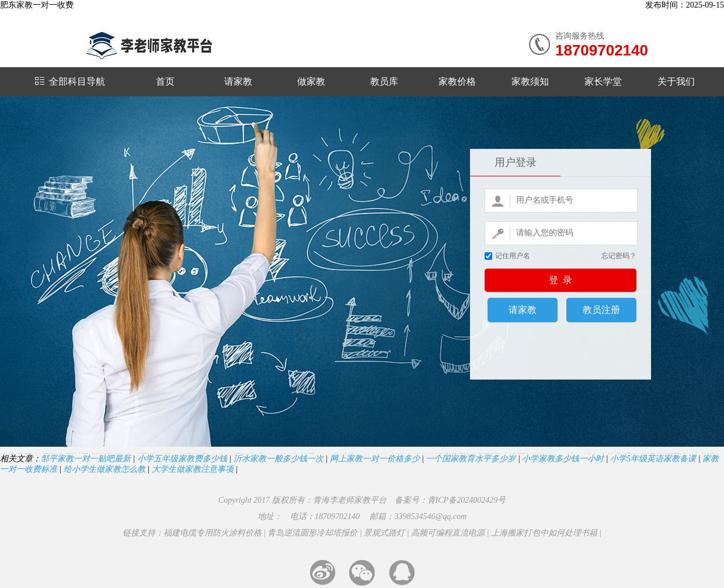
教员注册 (601, 310)
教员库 (384, 81)
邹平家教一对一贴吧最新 (86, 459)
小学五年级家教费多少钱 (182, 459)
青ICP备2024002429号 (467, 500)
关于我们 (676, 81)
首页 (165, 81)
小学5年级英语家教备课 (653, 459)
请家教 (238, 81)
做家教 (311, 81)
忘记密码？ (619, 256)
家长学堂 (603, 81)
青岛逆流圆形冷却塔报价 (312, 533)
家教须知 (530, 81)
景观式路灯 (384, 533)
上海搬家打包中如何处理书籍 (544, 533)
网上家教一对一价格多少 (375, 459)
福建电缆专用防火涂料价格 (213, 533)
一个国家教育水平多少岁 (471, 459)
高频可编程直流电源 (448, 533)
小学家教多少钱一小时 (563, 459)
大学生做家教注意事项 (193, 469)
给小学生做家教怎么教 (105, 469)
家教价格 (457, 81)
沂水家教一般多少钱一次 (279, 459)
